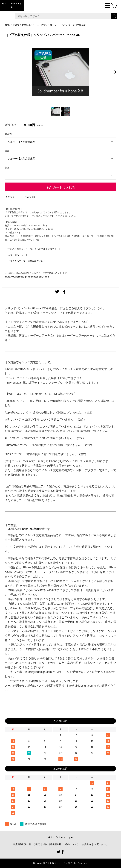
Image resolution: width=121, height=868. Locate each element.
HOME (7, 25)
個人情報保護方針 (52, 844)
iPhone (16, 25)
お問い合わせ (101, 844)
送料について (72, 844)
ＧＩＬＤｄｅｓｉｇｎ (12, 5)
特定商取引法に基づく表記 (26, 844)
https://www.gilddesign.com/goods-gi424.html (27, 277)
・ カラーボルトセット (17, 255)
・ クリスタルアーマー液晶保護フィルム (26, 261)
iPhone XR (27, 25)
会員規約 (86, 844)
